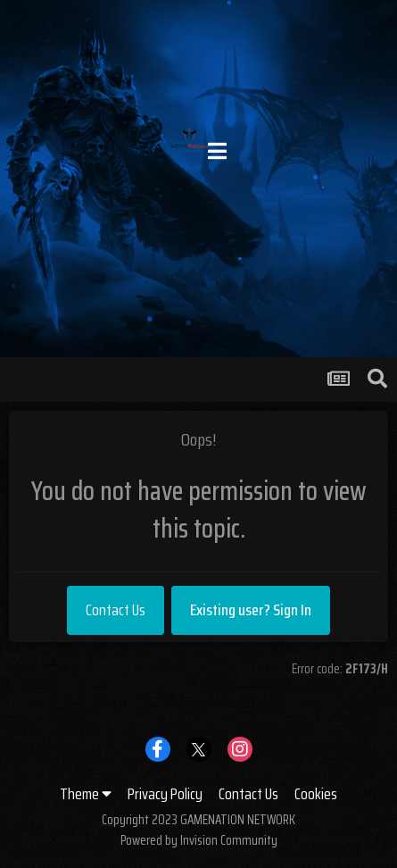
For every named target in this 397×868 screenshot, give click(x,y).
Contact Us (116, 610)
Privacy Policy (165, 794)
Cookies (316, 794)
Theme (86, 794)
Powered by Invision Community (199, 840)
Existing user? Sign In (251, 610)
